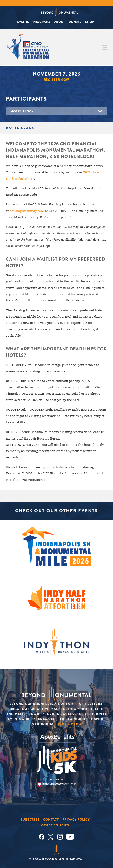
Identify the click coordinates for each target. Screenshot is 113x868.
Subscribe (30, 819)
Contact (51, 819)
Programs (42, 22)
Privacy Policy (76, 819)
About (60, 22)
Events (23, 22)
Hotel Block (22, 111)
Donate (75, 22)
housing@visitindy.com (27, 211)
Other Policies (55, 825)
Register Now (56, 80)
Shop (90, 22)
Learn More (67, 724)
